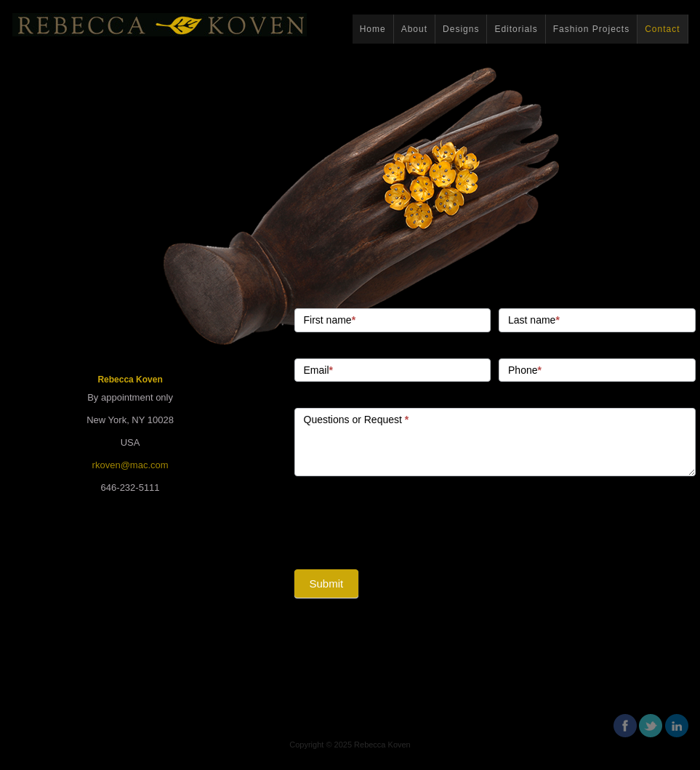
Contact (662, 29)
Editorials (516, 29)
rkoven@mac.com (130, 465)
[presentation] (405, 519)
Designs (461, 29)
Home (373, 29)
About (414, 29)
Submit (327, 583)
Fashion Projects (591, 29)
